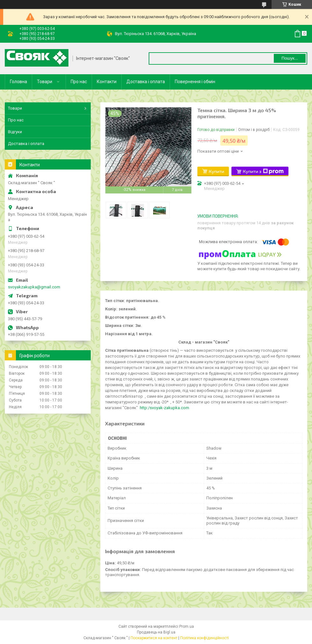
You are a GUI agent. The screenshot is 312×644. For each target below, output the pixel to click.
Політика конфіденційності (205, 638)
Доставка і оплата (146, 82)
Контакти (107, 82)
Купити (216, 171)
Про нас (79, 82)
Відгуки (15, 132)
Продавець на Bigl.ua (156, 632)
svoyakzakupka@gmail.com (34, 287)
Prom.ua (187, 626)
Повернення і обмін (195, 82)
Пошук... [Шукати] (290, 58)
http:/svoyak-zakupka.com (164, 408)
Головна (18, 82)
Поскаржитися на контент (154, 638)
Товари (45, 82)
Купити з (263, 171)
